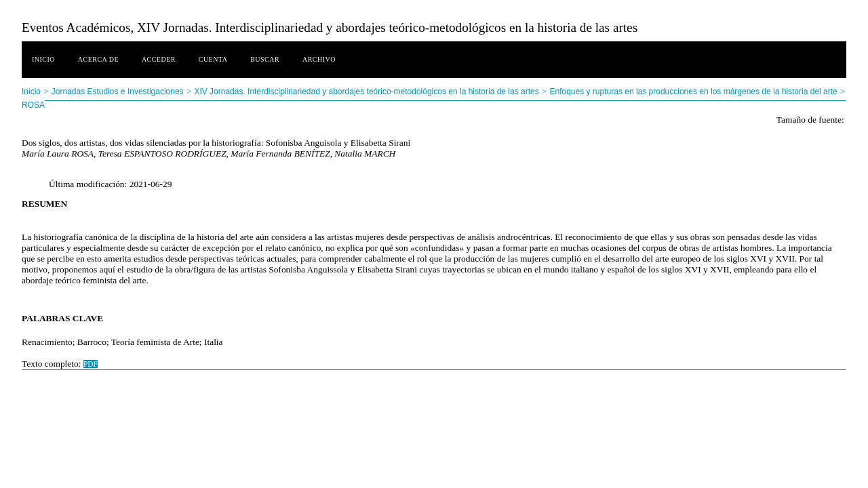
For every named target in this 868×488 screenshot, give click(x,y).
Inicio (43, 59)
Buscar (265, 59)
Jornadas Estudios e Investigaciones (118, 91)
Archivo (319, 59)
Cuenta (213, 59)
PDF (91, 364)
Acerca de (98, 59)
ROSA (33, 105)
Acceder (159, 59)
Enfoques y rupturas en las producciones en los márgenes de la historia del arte (693, 91)
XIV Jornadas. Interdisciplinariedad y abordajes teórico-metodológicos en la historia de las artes (366, 91)
